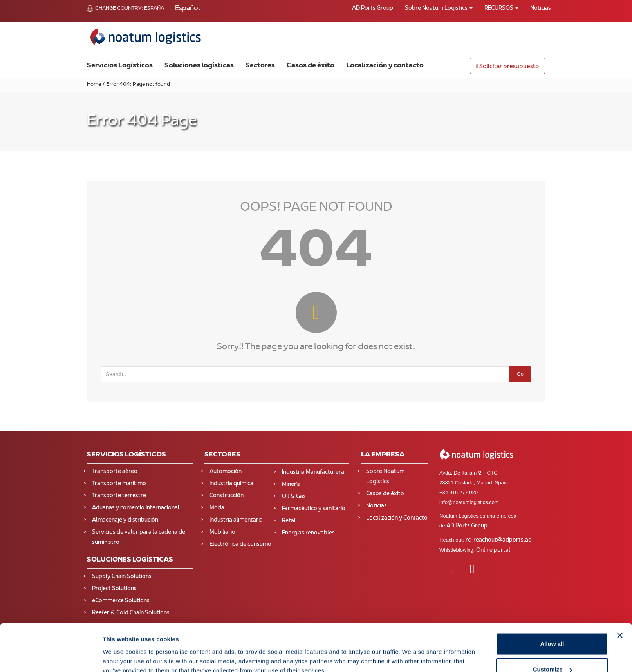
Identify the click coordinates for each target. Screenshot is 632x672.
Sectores (260, 66)
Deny (552, 651)
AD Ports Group (373, 8)
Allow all (552, 600)
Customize (553, 626)
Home (94, 85)
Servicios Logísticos (120, 66)
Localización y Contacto (397, 518)
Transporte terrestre (119, 496)
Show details (121, 648)
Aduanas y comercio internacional (136, 508)
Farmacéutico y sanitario (314, 509)
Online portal (493, 550)
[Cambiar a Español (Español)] (188, 9)
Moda (217, 508)
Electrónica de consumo (240, 544)
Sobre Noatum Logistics (439, 8)
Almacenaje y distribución (125, 520)
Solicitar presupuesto (507, 67)
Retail (289, 521)
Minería (291, 485)
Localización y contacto (385, 66)
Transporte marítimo (119, 484)
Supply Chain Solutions (122, 577)
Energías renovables (308, 533)
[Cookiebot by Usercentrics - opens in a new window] (51, 657)
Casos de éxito (311, 66)
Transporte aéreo (115, 472)
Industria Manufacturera (313, 472)
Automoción (226, 472)
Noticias (541, 8)
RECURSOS (501, 8)
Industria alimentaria (236, 520)
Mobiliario (222, 532)
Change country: (115, 9)
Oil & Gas (294, 497)
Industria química (231, 484)
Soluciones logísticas (199, 66)
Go (520, 374)
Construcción (227, 496)
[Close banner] (620, 591)
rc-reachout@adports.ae (498, 540)
